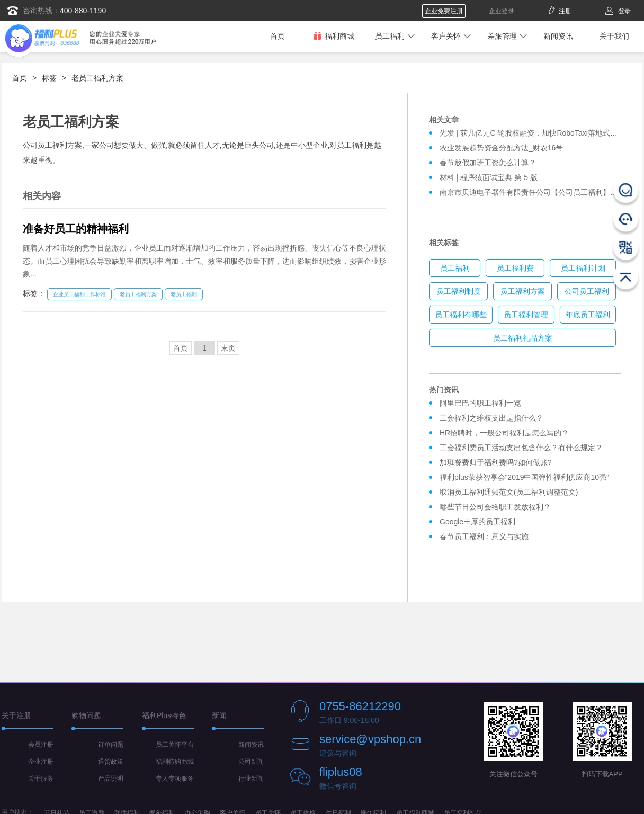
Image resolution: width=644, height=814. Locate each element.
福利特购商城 (175, 762)
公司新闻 (251, 762)
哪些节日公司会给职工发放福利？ (495, 507)
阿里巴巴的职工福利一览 (480, 403)
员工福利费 (515, 268)
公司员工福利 (587, 291)
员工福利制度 (459, 291)
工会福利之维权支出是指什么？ (491, 418)
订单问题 (111, 745)
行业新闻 (251, 779)
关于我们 (614, 36)
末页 (228, 348)
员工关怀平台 (175, 745)
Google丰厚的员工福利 (477, 522)
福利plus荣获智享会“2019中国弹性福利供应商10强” (524, 477)
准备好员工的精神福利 (76, 229)
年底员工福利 (588, 315)
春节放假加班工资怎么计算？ (488, 163)
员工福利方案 (523, 291)
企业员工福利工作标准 (79, 294)
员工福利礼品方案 (523, 338)
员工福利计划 (583, 268)
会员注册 (41, 745)
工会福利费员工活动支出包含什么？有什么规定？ (521, 448)
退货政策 (111, 762)
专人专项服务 (175, 779)
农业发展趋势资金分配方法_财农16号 (501, 148)
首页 (278, 36)
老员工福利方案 (97, 78)
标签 (49, 78)
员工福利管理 (526, 315)
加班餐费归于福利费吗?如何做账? (496, 462)
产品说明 (111, 779)
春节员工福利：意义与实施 (484, 536)
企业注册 (41, 762)
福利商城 (334, 36)
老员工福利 (184, 294)
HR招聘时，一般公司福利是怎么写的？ (506, 433)
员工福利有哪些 (461, 315)
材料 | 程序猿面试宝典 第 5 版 (489, 177)
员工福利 (390, 36)
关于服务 (41, 779)
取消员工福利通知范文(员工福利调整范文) (509, 492)
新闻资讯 (558, 36)
